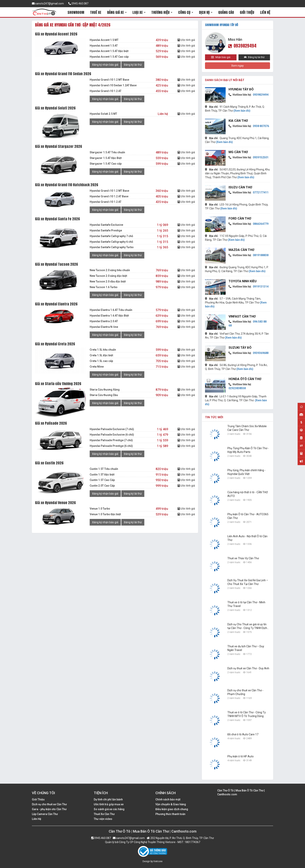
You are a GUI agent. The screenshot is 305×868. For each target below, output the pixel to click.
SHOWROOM (76, 12)
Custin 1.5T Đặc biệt (102, 475)
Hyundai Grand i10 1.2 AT (106, 91)
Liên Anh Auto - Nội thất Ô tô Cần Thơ (247, 538)
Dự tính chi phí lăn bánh (108, 799)
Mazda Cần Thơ (241, 250)
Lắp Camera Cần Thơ (45, 814)
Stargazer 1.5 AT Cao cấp (106, 164)
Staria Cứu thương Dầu (104, 395)
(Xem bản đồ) (242, 111)
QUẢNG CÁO (226, 12)
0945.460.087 (78, 4)
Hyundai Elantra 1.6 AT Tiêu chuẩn (111, 310)
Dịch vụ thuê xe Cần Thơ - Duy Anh (248, 668)
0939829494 (242, 46)
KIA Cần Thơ (238, 121)
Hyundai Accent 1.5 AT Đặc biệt (109, 51)
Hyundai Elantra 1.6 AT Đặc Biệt (109, 316)
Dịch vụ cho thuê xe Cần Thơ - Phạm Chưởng (245, 692)
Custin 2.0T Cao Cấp (102, 486)
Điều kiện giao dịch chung (172, 809)
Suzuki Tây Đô (240, 348)
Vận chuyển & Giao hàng (171, 804)
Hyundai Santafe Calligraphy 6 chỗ (111, 242)
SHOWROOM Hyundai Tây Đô (222, 25)
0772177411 (260, 192)
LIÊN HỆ (265, 12)
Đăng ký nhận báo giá (105, 65)
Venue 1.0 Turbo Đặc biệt (105, 514)
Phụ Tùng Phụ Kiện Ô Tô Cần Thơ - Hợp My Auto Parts (248, 450)
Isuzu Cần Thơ (240, 187)
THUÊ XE (96, 12)
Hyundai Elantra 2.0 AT (104, 321)
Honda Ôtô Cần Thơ (245, 379)
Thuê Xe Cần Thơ (104, 814)
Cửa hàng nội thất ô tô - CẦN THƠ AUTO (248, 494)
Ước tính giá (186, 40)
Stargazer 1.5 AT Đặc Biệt (106, 158)
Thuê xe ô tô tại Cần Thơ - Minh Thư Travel (246, 604)
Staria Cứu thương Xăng (105, 390)
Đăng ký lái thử (133, 65)
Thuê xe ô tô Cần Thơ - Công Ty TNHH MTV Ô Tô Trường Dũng (247, 714)
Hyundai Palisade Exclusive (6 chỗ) (112, 435)
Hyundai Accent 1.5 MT (104, 40)
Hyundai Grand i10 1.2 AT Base (109, 196)
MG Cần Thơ (238, 152)
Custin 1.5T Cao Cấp (102, 480)
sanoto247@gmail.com (48, 4)
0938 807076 (261, 126)
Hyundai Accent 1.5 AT (104, 46)
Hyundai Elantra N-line (104, 327)
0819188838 (260, 255)
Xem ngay (238, 66)
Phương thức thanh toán (170, 814)
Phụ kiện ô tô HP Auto (241, 756)
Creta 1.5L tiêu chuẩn (103, 350)
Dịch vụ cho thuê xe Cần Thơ (49, 804)
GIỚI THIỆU (247, 12)
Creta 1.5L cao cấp (101, 361)
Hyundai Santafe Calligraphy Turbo (112, 247)
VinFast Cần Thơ (242, 316)
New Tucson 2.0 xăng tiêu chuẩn (110, 270)
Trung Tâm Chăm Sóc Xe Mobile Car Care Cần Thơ (247, 428)
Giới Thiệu (38, 799)
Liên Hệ (37, 819)
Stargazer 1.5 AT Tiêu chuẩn (107, 152)
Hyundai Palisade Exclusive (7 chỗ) (112, 429)
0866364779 (260, 224)
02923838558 (237, 388)
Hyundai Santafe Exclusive (106, 225)
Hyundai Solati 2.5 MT (103, 114)
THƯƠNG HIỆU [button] (162, 12)
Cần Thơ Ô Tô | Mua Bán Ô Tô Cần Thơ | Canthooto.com (241, 792)
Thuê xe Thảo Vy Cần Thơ (243, 558)
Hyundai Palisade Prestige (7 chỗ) (111, 440)
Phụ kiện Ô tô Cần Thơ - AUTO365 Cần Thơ (248, 516)
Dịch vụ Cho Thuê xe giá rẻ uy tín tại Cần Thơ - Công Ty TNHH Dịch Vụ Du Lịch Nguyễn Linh (247, 626)
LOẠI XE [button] (139, 12)
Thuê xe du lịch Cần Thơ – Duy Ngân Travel (246, 648)
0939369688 (260, 353)
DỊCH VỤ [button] (206, 12)
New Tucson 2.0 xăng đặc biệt (108, 276)
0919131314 (260, 287)
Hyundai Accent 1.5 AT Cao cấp (109, 57)
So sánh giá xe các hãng (109, 809)
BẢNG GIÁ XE (117, 12)
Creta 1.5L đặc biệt (101, 355)
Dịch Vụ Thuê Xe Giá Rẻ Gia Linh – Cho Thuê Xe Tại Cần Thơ (248, 582)
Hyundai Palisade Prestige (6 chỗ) (111, 446)
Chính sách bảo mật (168, 799)
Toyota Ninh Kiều (243, 281)
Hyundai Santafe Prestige (106, 230)
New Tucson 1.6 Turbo (104, 287)
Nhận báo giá (221, 57)
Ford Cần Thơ (240, 218)
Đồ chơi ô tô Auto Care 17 (243, 734)
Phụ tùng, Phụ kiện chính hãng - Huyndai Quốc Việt (246, 472)
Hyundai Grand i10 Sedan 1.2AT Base (113, 85)
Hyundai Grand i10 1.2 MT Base (109, 80)
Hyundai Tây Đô (241, 89)
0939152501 (260, 157)
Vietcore (158, 861)
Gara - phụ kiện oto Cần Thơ (49, 809)
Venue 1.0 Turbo (100, 509)
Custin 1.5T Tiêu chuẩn (104, 469)
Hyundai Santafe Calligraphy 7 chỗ (111, 236)
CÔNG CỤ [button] (186, 12)
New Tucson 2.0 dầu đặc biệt (108, 281)
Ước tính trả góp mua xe (109, 804)
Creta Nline (97, 367)
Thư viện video (103, 819)
